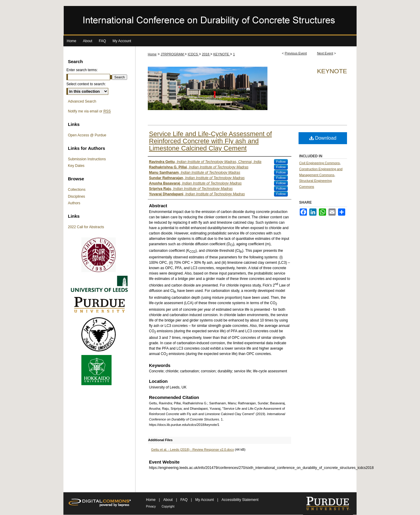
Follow (281, 161)
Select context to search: (86, 84)
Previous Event (296, 53)
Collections (77, 190)
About (169, 500)
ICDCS (193, 54)
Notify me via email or (89, 111)
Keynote (332, 71)
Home (152, 54)
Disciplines (76, 196)
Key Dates (76, 166)
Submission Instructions (87, 159)
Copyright (168, 506)
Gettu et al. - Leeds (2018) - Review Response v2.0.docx (192, 450)
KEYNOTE (222, 54)
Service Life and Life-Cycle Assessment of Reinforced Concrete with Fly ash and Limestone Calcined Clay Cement (210, 141)
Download (323, 138)
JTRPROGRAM (173, 54)
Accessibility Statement (240, 500)
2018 (206, 54)
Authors (74, 203)
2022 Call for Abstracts (86, 227)
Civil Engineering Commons (319, 163)
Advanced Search (82, 101)
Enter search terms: (82, 70)
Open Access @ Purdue (87, 135)
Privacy (151, 506)
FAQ (184, 500)
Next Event (325, 53)
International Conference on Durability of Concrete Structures (210, 21)
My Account (205, 500)
